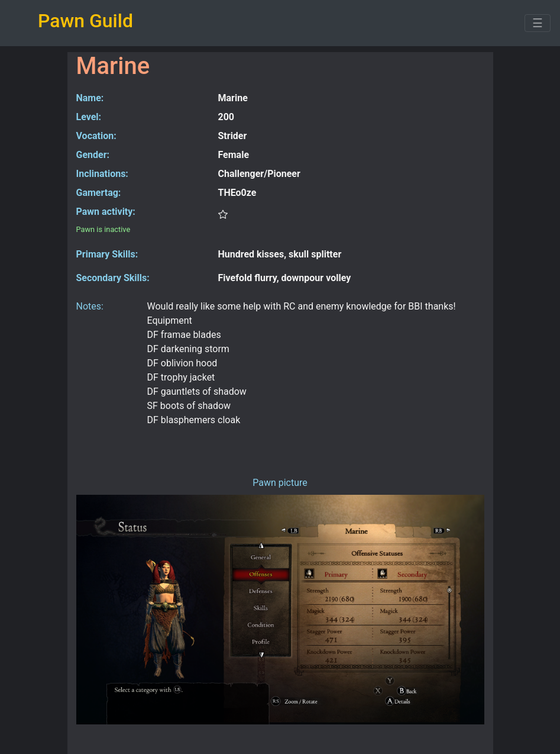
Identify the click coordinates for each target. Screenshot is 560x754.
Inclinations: (102, 174)
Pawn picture (280, 483)
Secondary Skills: (113, 278)
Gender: (93, 155)
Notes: (90, 306)
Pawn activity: (106, 212)
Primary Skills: (107, 254)
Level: (89, 117)
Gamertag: (99, 193)
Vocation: (96, 136)
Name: (90, 98)
